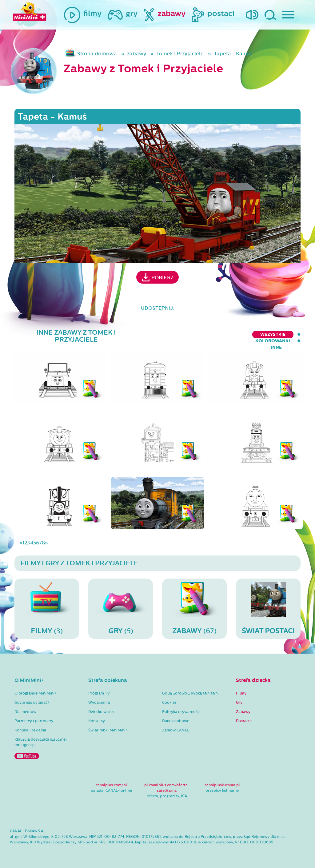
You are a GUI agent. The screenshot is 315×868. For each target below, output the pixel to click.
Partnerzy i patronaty (34, 721)
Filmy (241, 693)
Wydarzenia (99, 703)
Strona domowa (97, 54)
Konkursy (97, 721)
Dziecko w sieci (102, 712)
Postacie (244, 721)
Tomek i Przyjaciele (180, 54)
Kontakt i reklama (30, 730)
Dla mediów (25, 712)
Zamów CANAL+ (176, 730)
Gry (239, 703)
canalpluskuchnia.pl (222, 785)
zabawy (137, 54)
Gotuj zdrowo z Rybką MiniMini (190, 693)
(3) (47, 608)
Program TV (99, 693)
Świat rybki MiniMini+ (108, 730)
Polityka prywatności (181, 712)
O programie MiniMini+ (35, 693)
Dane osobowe (176, 721)
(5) (121, 608)
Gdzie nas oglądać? (32, 703)
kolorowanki (262, 334)
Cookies (169, 703)
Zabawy (243, 712)
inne (295, 334)
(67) (194, 608)
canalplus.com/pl (111, 785)
